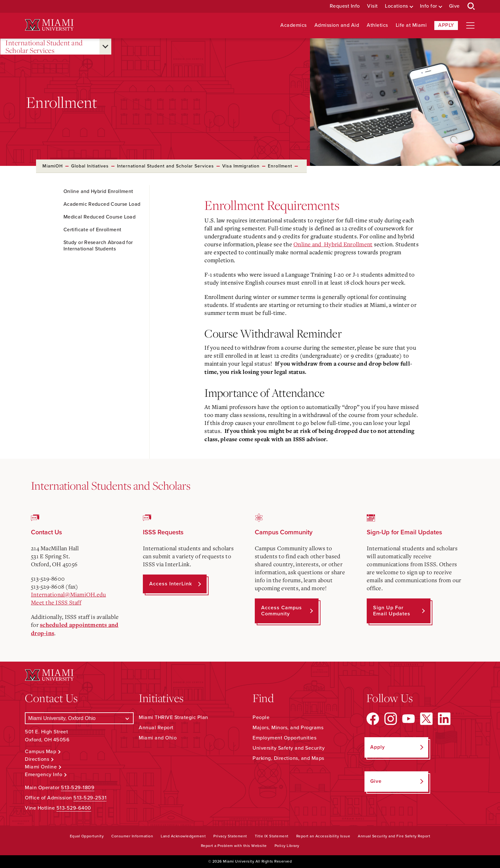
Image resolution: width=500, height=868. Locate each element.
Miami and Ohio (158, 738)
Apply (446, 25)
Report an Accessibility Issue (323, 836)
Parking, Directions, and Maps (288, 758)
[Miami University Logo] (49, 25)
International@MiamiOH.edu (68, 594)
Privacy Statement (230, 836)
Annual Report (156, 728)
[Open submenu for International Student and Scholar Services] (105, 47)
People (261, 717)
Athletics (377, 25)
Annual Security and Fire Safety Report (394, 836)
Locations (397, 6)
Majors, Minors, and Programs (288, 728)
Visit (372, 6)
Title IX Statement (272, 836)
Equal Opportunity (87, 836)
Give (454, 6)
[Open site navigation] (470, 26)
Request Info (345, 6)
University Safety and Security (289, 748)
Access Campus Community (282, 611)
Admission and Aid (337, 25)
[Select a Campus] (79, 718)
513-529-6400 (74, 808)
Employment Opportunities (284, 738)
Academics (294, 25)
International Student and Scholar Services (44, 47)
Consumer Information (132, 836)
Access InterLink (171, 584)
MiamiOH (53, 166)
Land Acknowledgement (183, 836)
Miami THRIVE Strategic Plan (173, 717)
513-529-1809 (78, 788)
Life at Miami (411, 25)
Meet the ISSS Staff (56, 602)
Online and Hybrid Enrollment (333, 244)
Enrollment (280, 166)
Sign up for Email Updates (392, 611)
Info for (429, 6)
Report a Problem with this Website (234, 846)
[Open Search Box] (471, 6)
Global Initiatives (90, 166)
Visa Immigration (241, 166)
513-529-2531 (90, 798)
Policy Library (287, 846)
